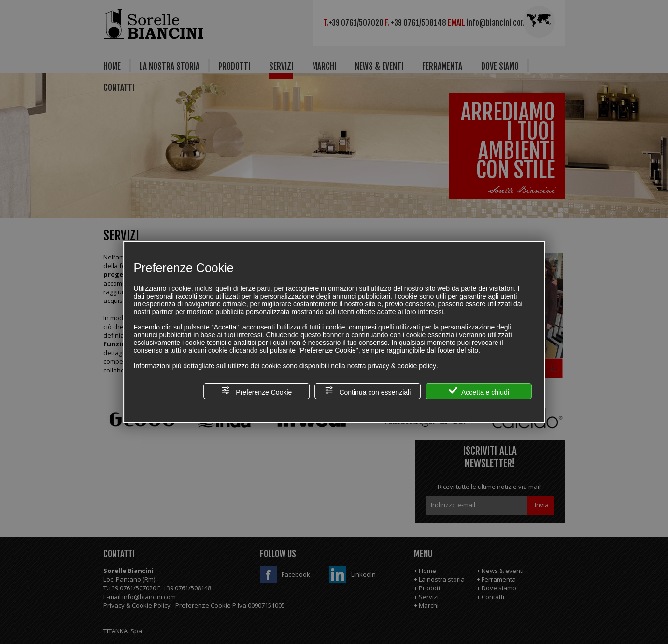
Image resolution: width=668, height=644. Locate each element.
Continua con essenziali (368, 391)
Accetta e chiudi (479, 391)
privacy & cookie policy (402, 366)
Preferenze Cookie (256, 391)
